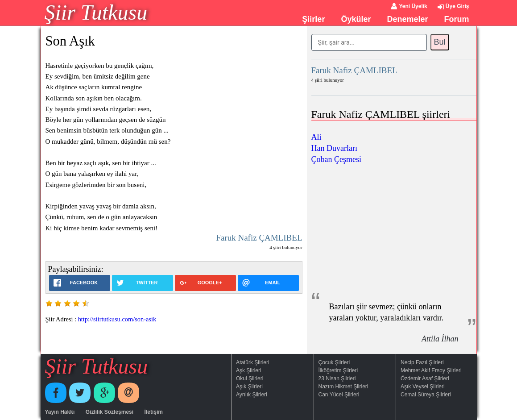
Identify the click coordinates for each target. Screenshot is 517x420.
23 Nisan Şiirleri (337, 378)
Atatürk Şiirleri (253, 362)
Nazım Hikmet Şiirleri (343, 387)
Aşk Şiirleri (249, 370)
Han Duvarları (334, 148)
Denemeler (407, 19)
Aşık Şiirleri (249, 387)
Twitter (80, 393)
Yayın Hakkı (60, 412)
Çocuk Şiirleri (334, 362)
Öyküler (356, 19)
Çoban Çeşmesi (337, 159)
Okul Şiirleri (250, 378)
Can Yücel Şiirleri (339, 395)
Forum (457, 19)
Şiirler (313, 19)
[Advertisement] (394, 228)
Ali (316, 137)
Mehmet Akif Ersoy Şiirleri (431, 370)
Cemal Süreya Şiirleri (426, 395)
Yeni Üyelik (413, 6)
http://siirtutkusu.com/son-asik (117, 319)
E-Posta (128, 393)
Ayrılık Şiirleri (252, 395)
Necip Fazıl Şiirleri (422, 362)
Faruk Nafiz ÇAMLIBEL (259, 238)
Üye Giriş (457, 6)
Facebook (56, 393)
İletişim (154, 412)
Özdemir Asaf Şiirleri (425, 378)
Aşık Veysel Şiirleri (423, 387)
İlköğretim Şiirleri (338, 370)
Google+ (104, 393)
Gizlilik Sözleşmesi (110, 412)
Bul (440, 42)
